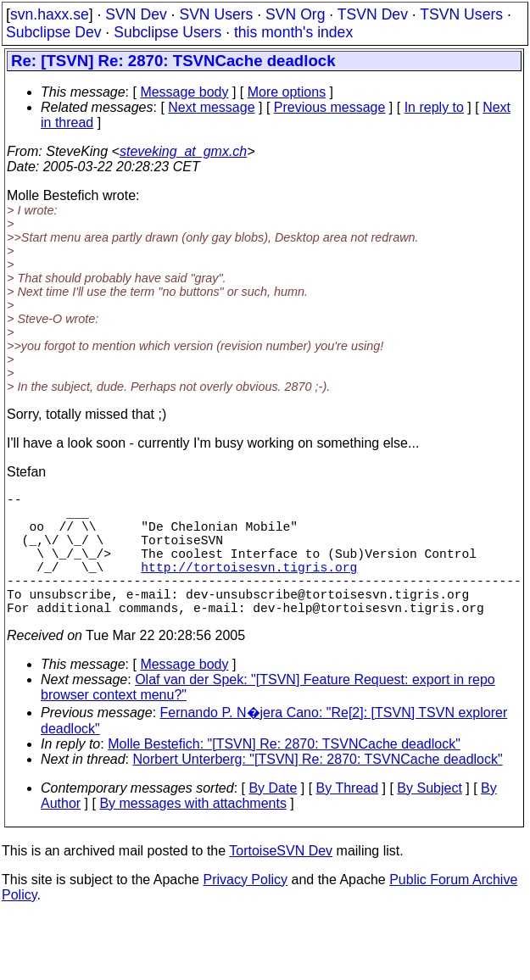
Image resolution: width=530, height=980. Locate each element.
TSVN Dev (373, 14)
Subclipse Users (167, 32)
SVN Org (295, 14)
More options (287, 92)
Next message (211, 107)
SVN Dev (136, 14)
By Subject (429, 819)
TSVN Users (461, 14)
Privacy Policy (245, 910)
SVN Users (216, 14)
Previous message (330, 107)
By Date (273, 819)
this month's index (293, 32)
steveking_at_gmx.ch (183, 151)
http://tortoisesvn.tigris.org (249, 587)
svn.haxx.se (50, 14)
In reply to (434, 107)
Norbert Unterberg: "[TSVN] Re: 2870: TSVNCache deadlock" (318, 790)
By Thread (348, 819)
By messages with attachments (193, 834)
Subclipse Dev (53, 32)
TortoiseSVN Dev (281, 881)
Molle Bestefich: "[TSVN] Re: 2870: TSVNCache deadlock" (284, 774)
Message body (184, 92)
